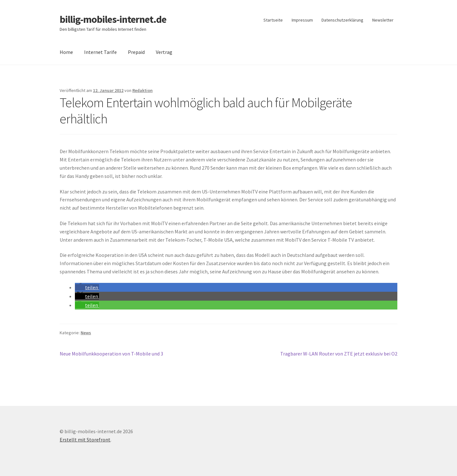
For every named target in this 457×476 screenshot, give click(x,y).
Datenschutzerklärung (342, 20)
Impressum (302, 20)
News (86, 333)
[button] (87, 287)
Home (66, 52)
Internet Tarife (100, 52)
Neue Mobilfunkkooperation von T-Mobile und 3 (111, 354)
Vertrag (164, 52)
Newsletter (383, 20)
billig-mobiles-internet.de (113, 19)
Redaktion (142, 90)
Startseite (273, 20)
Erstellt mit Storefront (85, 440)
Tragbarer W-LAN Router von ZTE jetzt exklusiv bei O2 (339, 354)
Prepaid (136, 52)
